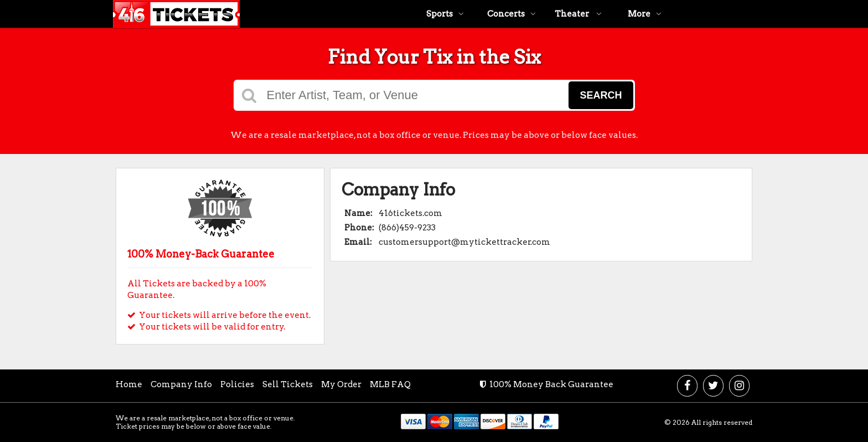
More (645, 14)
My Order (341, 384)
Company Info (181, 384)
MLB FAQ (390, 384)
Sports (445, 14)
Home (129, 384)
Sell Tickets (288, 384)
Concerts (512, 14)
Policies (237, 384)
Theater (578, 14)
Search (601, 95)
